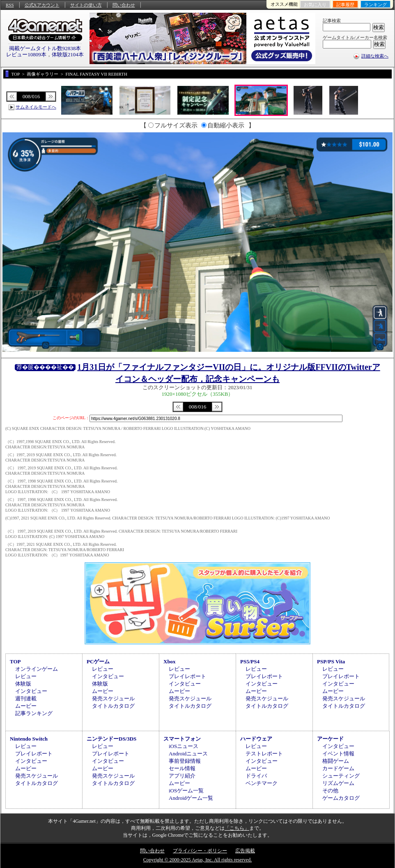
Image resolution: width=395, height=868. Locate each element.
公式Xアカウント (42, 5)
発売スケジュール (113, 698)
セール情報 (182, 768)
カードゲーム (338, 768)
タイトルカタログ (113, 706)
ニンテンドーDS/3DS (111, 739)
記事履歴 (345, 5)
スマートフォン (182, 739)
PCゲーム (98, 661)
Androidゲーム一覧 (191, 798)
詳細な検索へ (375, 56)
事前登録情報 (185, 761)
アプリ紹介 (182, 776)
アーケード (330, 739)
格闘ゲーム (336, 761)
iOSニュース (184, 746)
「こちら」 (237, 828)
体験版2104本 (68, 54)
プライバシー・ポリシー (200, 851)
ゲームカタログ (341, 798)
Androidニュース (188, 754)
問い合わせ (124, 5)
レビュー (26, 676)
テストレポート (264, 754)
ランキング (375, 5)
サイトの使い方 (86, 5)
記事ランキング (34, 713)
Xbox (170, 661)
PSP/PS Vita (331, 661)
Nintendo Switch (29, 739)
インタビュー (31, 691)
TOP (15, 661)
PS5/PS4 (250, 661)
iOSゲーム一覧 (186, 791)
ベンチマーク (262, 783)
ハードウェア (256, 739)
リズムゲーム (338, 783)
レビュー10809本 (26, 54)
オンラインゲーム (37, 669)
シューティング (341, 776)
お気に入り (315, 5)
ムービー (26, 706)
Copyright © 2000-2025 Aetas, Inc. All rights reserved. (197, 860)
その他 (330, 791)
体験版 (23, 684)
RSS (10, 5)
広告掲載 (245, 851)
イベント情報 (338, 754)
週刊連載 (26, 698)
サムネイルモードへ (36, 107)
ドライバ (256, 776)
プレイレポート (187, 676)
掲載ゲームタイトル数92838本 (45, 48)
